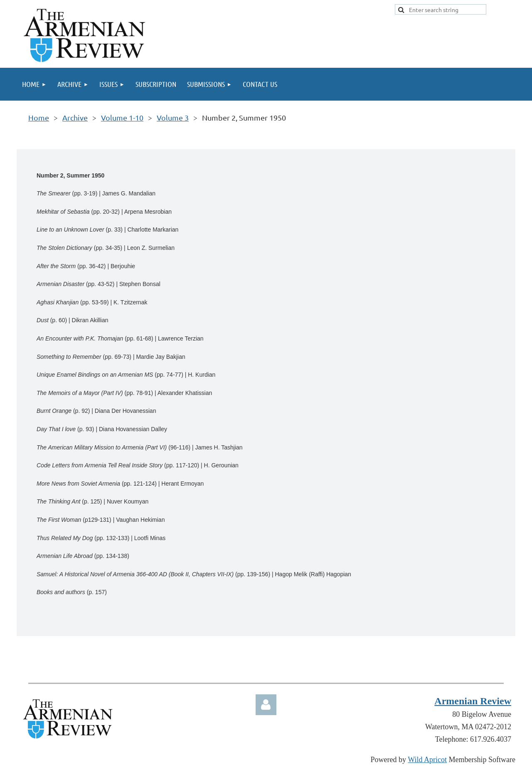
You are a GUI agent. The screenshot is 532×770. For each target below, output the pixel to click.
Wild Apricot (427, 760)
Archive (75, 117)
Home (39, 117)
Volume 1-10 (122, 117)
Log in (266, 705)
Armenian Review (473, 701)
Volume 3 (173, 117)
